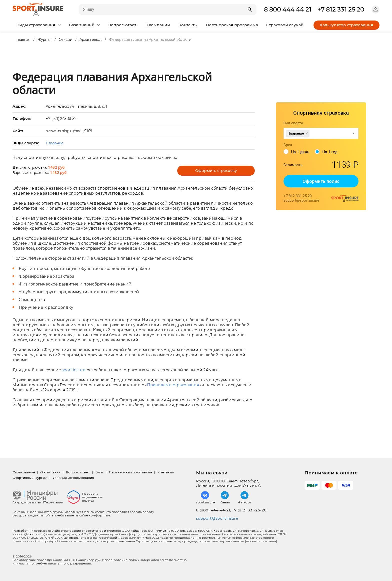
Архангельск (91, 40)
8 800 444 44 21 (288, 9)
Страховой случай (285, 25)
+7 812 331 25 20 (341, 9)
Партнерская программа (232, 25)
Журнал (44, 40)
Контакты (188, 25)
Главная (23, 40)
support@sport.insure (218, 519)
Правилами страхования (173, 385)
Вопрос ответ (78, 472)
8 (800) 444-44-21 (213, 510)
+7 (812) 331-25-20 (249, 510)
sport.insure (74, 370)
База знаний (84, 25)
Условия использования (73, 478)
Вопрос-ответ (122, 25)
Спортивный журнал (30, 478)
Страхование (24, 472)
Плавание (55, 143)
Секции (65, 40)
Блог (99, 472)
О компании (157, 25)
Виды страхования (39, 25)
